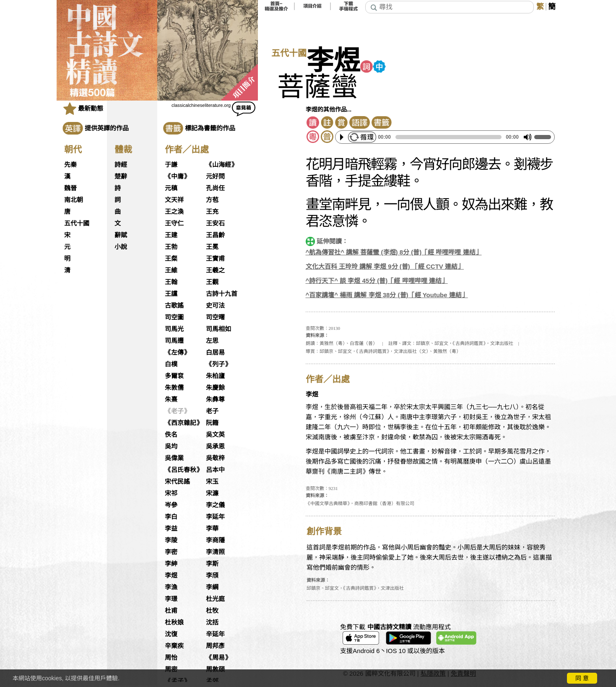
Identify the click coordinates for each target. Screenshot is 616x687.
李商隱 (215, 540)
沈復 (171, 634)
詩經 (121, 165)
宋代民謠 (177, 482)
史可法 (215, 306)
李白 (171, 517)
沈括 (212, 622)
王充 (212, 212)
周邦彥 (215, 646)
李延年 (215, 517)
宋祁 (171, 493)
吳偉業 (174, 458)
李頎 (212, 576)
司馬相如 (218, 329)
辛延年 (215, 634)
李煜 (171, 576)
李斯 (212, 564)
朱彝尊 (215, 399)
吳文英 (215, 435)
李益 (171, 529)
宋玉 (212, 482)
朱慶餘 (215, 388)
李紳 (171, 564)
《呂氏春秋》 (184, 470)
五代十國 (77, 223)
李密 (171, 552)
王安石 (215, 223)
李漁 (171, 587)
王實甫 (215, 259)
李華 (212, 529)
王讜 (171, 294)
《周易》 (218, 658)
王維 (171, 270)
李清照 (215, 552)
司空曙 (215, 317)
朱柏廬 (215, 376)
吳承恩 (215, 446)
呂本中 (215, 470)
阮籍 (212, 423)
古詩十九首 (222, 294)
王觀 (212, 282)
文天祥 (174, 200)
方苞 (212, 200)
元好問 (215, 176)
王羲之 (215, 270)
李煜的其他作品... (329, 109)
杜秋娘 (174, 622)
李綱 (212, 587)
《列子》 (218, 364)
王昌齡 (215, 235)
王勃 (171, 247)
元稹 (171, 188)
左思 (212, 341)
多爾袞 (174, 376)
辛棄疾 (174, 646)
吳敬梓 (215, 458)
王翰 (171, 282)
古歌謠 (174, 306)
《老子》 (177, 411)
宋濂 (212, 493)
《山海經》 (222, 165)
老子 (212, 411)
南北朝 (74, 200)
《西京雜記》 (184, 423)
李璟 (171, 599)
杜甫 (171, 611)
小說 (121, 247)
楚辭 (121, 176)
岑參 (171, 505)
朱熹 (171, 399)
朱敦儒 (174, 388)
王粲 (171, 259)
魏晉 (70, 188)
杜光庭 (215, 599)
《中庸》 (177, 176)
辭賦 (121, 235)
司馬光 (174, 329)
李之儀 (215, 505)
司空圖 (174, 317)
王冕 (212, 247)
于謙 (171, 165)
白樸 (171, 364)
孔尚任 (215, 188)
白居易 (215, 353)
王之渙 (174, 212)
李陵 (171, 540)
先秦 (70, 165)
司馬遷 (174, 341)
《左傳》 (177, 353)
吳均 (171, 446)
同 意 (582, 678)
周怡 (171, 658)
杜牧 (212, 611)
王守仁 (174, 223)
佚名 (171, 435)
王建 (171, 235)
